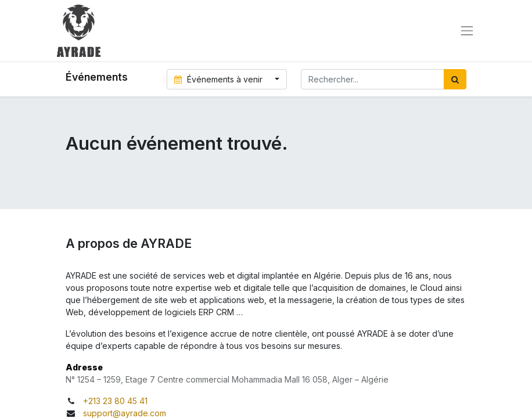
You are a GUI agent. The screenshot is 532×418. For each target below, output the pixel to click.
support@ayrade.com (125, 413)
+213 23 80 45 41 (115, 401)
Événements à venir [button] (220, 79)
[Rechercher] (455, 79)
